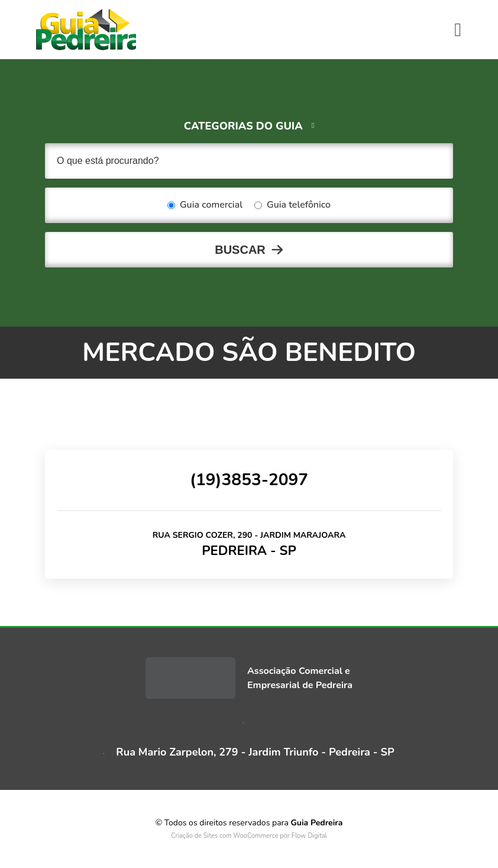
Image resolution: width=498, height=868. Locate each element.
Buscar (240, 250)
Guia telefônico (292, 205)
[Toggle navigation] (458, 30)
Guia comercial (205, 205)
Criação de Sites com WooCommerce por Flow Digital (249, 836)
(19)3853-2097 (249, 480)
